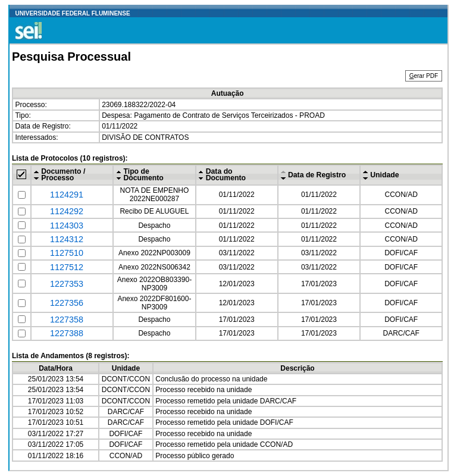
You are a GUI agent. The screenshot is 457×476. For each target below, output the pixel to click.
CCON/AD (401, 195)
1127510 (67, 253)
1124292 (67, 211)
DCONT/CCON (126, 379)
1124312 (67, 239)
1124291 (67, 195)
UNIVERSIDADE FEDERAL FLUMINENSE (73, 13)
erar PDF (424, 76)
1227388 (67, 333)
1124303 (67, 226)
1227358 (67, 320)
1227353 (67, 284)
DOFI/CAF (401, 253)
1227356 (67, 303)
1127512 (67, 267)
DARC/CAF (401, 333)
